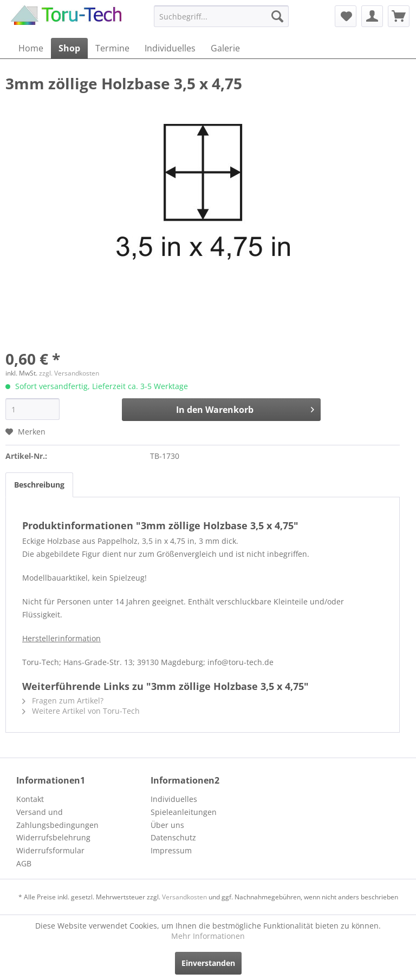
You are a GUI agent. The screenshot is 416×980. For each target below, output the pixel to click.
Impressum (171, 850)
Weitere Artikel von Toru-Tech (81, 711)
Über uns (167, 825)
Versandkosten (184, 897)
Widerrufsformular (50, 850)
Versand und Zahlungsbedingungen (57, 818)
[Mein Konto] (372, 16)
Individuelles (174, 799)
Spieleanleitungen (184, 812)
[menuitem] (222, 16)
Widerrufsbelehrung (53, 837)
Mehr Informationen (208, 936)
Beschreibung (39, 485)
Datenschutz (173, 837)
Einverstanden (208, 963)
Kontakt (30, 799)
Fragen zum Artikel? (63, 701)
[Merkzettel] (346, 16)
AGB (24, 863)
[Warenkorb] (399, 16)
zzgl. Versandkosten (69, 373)
